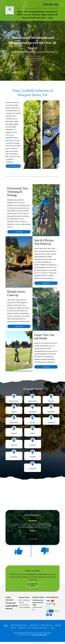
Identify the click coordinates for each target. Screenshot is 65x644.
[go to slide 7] (37, 539)
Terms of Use (35, 635)
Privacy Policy (43, 635)
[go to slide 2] (30, 539)
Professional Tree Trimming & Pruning (18, 192)
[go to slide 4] (32, 539)
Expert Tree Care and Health (44, 337)
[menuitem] (20, 12)
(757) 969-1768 (51, 5)
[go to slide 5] (34, 539)
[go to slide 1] (28, 539)
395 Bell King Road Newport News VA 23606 (38, 603)
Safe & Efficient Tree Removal (44, 242)
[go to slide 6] (35, 539)
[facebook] (47, 615)
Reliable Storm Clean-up (16, 293)
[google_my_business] (51, 615)
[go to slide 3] (31, 539)
